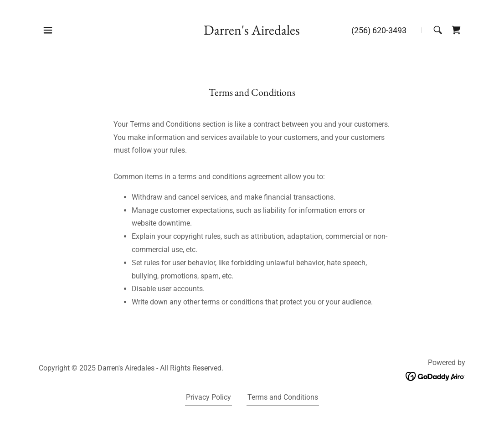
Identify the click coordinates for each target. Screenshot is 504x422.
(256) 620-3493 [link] (379, 30)
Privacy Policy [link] (208, 397)
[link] (252, 32)
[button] (48, 30)
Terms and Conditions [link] (283, 397)
